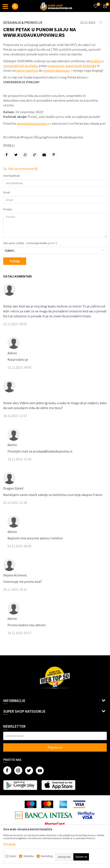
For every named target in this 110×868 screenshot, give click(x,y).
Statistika (29, 856)
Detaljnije (10, 844)
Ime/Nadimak (11, 176)
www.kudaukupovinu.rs (33, 123)
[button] (15, 6)
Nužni (13, 856)
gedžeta (96, 61)
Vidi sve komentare (20, 169)
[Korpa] (104, 10)
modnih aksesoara (57, 70)
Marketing (47, 856)
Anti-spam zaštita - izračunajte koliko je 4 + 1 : (31, 243)
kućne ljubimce (27, 70)
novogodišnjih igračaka (20, 66)
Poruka (8, 209)
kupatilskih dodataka (81, 66)
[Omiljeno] (95, 3)
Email (7, 193)
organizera (56, 66)
